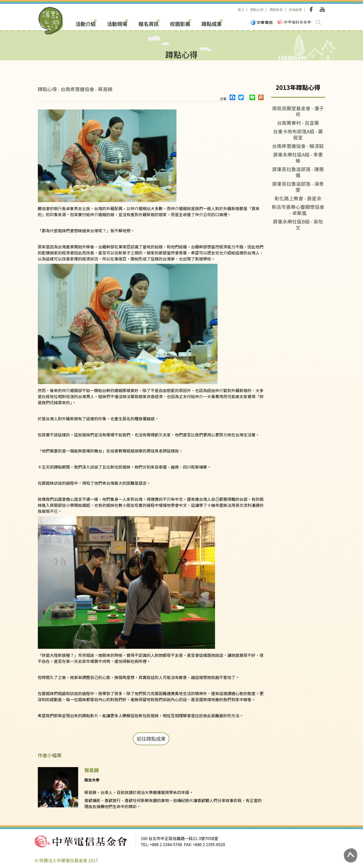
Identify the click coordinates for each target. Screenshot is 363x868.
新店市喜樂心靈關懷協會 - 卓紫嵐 (298, 210)
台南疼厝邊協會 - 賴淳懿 (298, 146)
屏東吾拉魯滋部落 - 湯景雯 (298, 187)
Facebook (312, 9)
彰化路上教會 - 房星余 (298, 198)
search (319, 22)
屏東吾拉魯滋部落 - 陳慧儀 (298, 172)
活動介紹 (86, 23)
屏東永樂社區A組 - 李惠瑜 (298, 157)
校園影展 (180, 23)
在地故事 (295, 10)
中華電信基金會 (294, 22)
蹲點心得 (257, 10)
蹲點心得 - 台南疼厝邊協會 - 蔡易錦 (75, 89)
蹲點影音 (276, 10)
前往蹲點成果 (151, 739)
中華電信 (262, 22)
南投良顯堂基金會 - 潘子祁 (298, 111)
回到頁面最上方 (350, 855)
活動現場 (117, 23)
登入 (241, 10)
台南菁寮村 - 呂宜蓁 (298, 123)
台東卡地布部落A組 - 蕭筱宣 (298, 134)
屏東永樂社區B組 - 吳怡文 (298, 224)
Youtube (322, 9)
